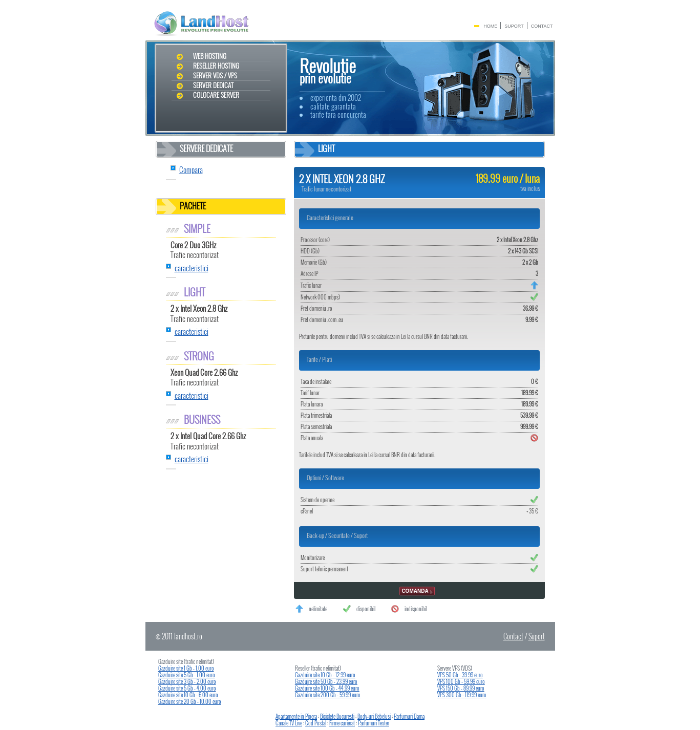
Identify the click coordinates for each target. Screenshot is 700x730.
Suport (514, 26)
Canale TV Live (289, 723)
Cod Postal (316, 723)
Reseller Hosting (216, 66)
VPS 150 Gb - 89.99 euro (461, 688)
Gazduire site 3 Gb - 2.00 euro (187, 681)
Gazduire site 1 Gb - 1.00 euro (186, 668)
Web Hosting (210, 56)
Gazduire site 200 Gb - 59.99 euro (328, 695)
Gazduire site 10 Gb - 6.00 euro (188, 695)
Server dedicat (213, 85)
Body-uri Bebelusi (374, 716)
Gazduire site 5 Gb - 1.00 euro (187, 675)
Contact (542, 26)
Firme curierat (342, 723)
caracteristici (192, 268)
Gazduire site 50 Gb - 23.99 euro (326, 681)
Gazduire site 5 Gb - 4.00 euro (187, 688)
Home (490, 26)
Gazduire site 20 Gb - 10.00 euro (190, 701)
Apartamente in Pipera (296, 716)
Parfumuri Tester (374, 723)
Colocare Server (216, 95)
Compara (191, 169)
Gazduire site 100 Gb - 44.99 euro (327, 688)
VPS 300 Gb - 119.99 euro (462, 695)
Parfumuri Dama (409, 716)
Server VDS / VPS (215, 76)
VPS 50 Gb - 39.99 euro (460, 675)
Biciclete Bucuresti (337, 716)
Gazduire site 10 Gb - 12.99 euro (325, 675)
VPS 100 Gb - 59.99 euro (461, 681)
